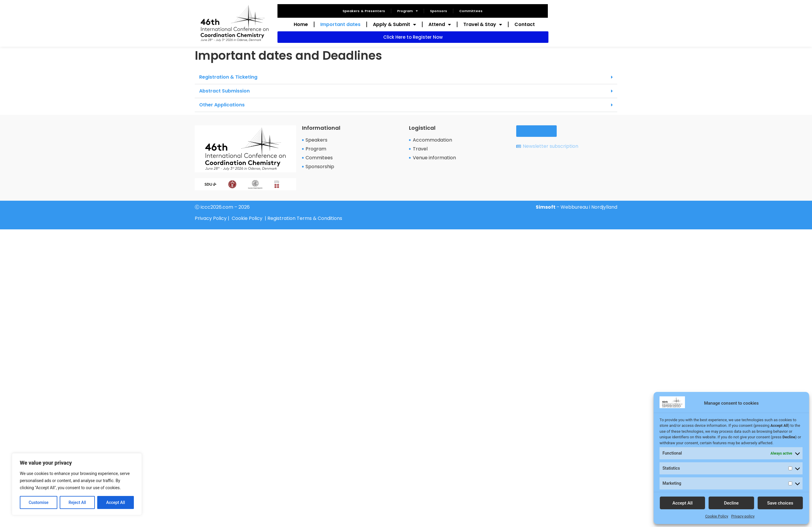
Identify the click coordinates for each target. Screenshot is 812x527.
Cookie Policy (717, 516)
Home (301, 24)
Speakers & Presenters (364, 11)
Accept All (116, 502)
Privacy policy (743, 516)
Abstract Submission (224, 91)
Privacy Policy (211, 218)
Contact (525, 24)
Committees (471, 11)
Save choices (780, 503)
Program (407, 11)
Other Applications (222, 105)
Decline (731, 503)
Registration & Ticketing (228, 77)
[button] (406, 77)
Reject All (77, 502)
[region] (77, 484)
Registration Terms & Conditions (305, 218)
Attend (440, 25)
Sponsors (439, 11)
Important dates (340, 24)
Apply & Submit (394, 25)
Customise (39, 502)
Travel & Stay (483, 25)
